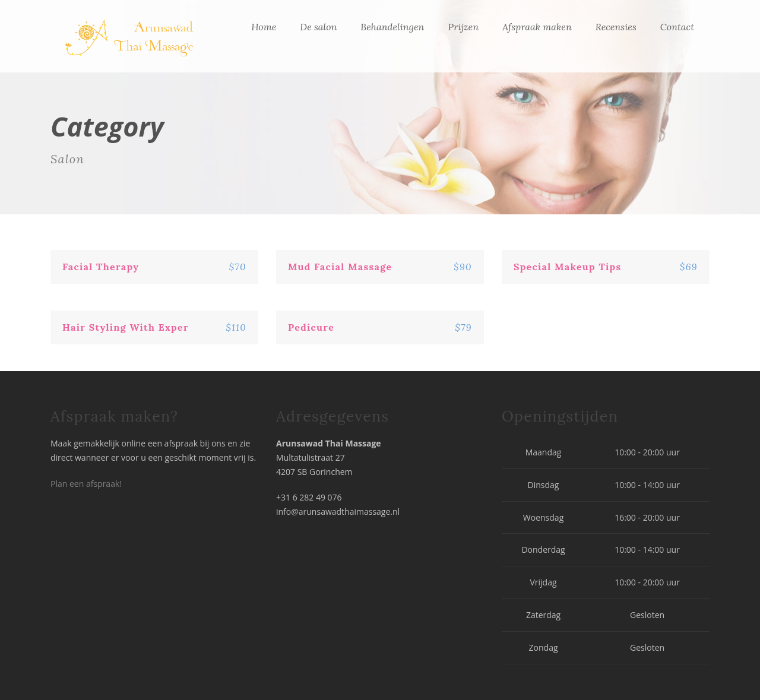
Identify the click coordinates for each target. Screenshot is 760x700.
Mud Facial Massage (340, 267)
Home (264, 27)
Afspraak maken (537, 27)
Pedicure (311, 327)
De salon (318, 27)
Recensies (616, 27)
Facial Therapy (101, 267)
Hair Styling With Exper (126, 327)
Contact (677, 27)
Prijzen (463, 27)
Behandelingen (392, 27)
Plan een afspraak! (86, 484)
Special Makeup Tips (568, 267)
